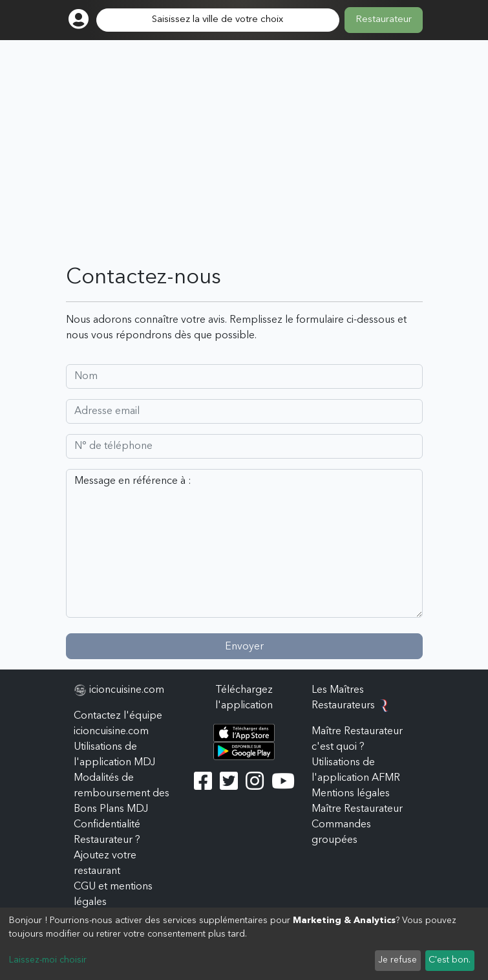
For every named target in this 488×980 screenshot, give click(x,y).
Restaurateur (384, 20)
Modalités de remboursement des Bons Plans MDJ (122, 794)
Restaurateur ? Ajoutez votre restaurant (107, 856)
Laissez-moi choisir (48, 960)
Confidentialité (107, 825)
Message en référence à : (244, 543)
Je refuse (398, 960)
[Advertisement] (244, 168)
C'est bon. (450, 960)
